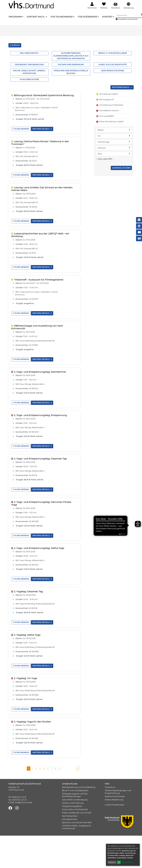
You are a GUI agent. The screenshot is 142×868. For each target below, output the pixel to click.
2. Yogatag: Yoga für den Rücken (33, 722)
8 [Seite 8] (56, 768)
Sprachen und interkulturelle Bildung (71, 72)
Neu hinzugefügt (29, 53)
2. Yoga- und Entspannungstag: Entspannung (40, 415)
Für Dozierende (88, 17)
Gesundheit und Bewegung (29, 65)
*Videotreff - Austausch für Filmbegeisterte (39, 280)
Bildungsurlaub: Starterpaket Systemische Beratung (44, 95)
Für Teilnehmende (62, 17)
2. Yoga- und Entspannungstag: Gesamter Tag (40, 459)
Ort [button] (114, 136)
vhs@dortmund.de (23, 803)
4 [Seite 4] (40, 768)
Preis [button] (114, 154)
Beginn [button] (114, 130)
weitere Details (42, 129)
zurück (15, 45)
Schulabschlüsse (29, 79)
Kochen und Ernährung (71, 65)
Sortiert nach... (36, 17)
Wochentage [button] (114, 142)
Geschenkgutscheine (113, 71)
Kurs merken (21, 129)
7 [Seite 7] (52, 768)
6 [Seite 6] (48, 768)
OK (119, 862)
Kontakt (107, 17)
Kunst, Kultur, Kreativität (113, 65)
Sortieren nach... (121, 87)
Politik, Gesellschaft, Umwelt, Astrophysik (29, 72)
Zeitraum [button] (114, 148)
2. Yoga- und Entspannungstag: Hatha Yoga (39, 548)
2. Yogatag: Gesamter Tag (28, 591)
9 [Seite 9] (60, 768)
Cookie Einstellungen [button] (115, 805)
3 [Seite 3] (36, 768)
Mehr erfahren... (128, 862)
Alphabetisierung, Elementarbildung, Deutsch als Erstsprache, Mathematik (71, 56)
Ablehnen (112, 862)
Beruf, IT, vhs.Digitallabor (113, 53)
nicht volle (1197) (105, 159)
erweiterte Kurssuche (127, 19)
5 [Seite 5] (44, 768)
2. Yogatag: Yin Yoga (26, 678)
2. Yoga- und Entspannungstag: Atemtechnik (40, 372)
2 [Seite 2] (32, 768)
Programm (15, 17)
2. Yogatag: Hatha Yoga (27, 635)
